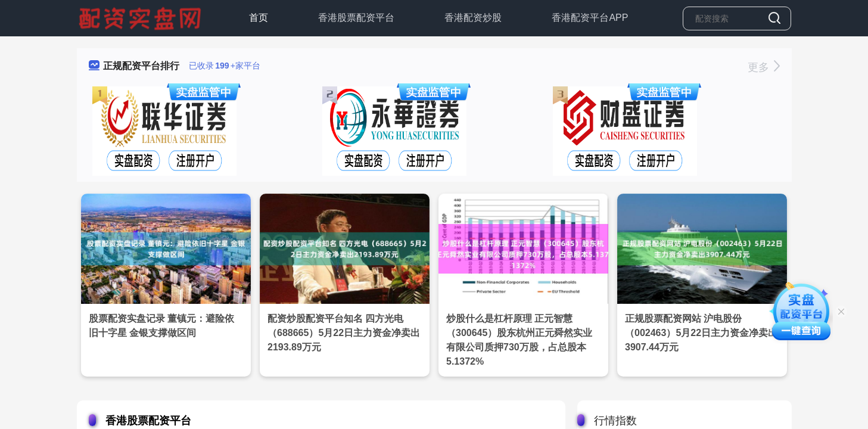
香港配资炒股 (473, 18)
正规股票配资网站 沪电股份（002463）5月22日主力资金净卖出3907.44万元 (701, 333)
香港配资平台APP (590, 18)
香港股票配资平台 (356, 18)
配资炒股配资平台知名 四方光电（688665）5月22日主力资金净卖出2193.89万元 (344, 333)
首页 (259, 18)
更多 (763, 67)
